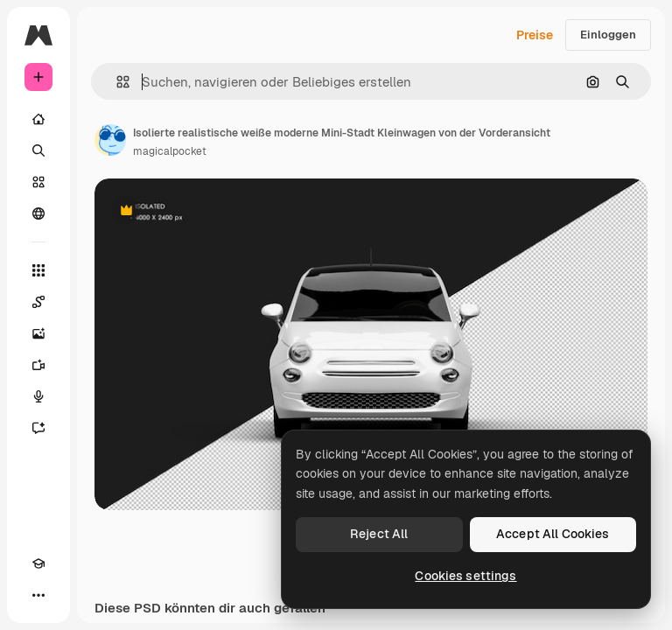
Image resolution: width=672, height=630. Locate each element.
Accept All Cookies (553, 534)
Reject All (379, 534)
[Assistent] (38, 428)
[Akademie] (38, 563)
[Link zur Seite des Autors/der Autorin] (110, 140)
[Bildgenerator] (38, 333)
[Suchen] (38, 150)
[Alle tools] (38, 270)
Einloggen (608, 35)
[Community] (38, 213)
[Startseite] (38, 119)
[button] (116, 82)
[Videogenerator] (38, 365)
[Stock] (38, 182)
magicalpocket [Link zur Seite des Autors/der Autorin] (170, 151)
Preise (535, 35)
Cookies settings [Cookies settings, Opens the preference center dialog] (465, 576)
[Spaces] (38, 302)
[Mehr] (38, 595)
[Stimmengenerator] (38, 396)
